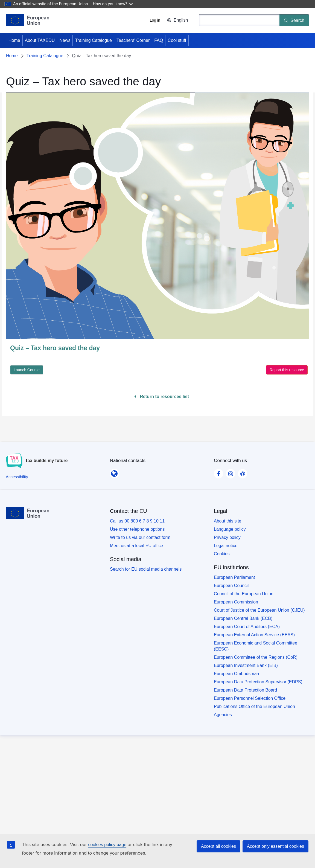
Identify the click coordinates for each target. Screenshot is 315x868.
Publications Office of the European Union (254, 706)
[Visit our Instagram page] (231, 472)
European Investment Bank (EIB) (246, 665)
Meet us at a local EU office (136, 546)
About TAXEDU (40, 40)
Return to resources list (162, 397)
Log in (155, 20)
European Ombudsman (236, 674)
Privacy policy (227, 537)
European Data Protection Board (245, 690)
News (65, 40)
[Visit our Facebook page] (218, 472)
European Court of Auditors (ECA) (247, 627)
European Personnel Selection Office (250, 698)
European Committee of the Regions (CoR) (256, 657)
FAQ (159, 40)
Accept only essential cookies (275, 846)
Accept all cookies (218, 846)
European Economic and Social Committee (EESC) (256, 646)
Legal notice (226, 546)
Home (14, 40)
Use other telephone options (137, 529)
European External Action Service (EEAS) (254, 635)
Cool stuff (177, 40)
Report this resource (287, 370)
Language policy (230, 529)
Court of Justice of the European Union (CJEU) (259, 610)
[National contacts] (114, 472)
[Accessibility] (17, 477)
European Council (231, 586)
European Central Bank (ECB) (243, 618)
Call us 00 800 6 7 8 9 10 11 (137, 521)
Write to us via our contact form (140, 537)
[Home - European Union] (28, 20)
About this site (228, 521)
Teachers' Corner (133, 40)
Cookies (222, 554)
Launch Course (27, 370)
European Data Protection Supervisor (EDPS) (258, 682)
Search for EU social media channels (146, 569)
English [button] (177, 20)
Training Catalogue (93, 40)
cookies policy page (107, 845)
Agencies (223, 715)
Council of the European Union (244, 594)
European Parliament (234, 577)
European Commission (236, 602)
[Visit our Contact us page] (243, 472)
